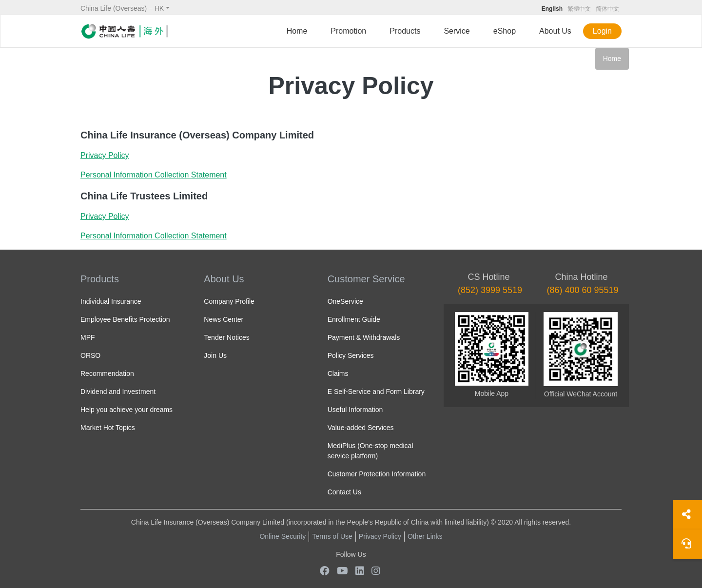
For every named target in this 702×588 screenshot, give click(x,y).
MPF (88, 337)
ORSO (90, 355)
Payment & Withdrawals (364, 337)
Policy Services (351, 355)
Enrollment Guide (354, 319)
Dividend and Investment (118, 392)
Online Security (283, 536)
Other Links (425, 536)
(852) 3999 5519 (490, 290)
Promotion (348, 31)
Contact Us (344, 492)
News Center (224, 319)
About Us (555, 31)
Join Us (215, 355)
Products (405, 31)
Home (297, 31)
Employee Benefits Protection (125, 319)
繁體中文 (579, 9)
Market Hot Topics (108, 428)
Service (457, 31)
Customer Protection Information (377, 474)
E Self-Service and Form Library (376, 392)
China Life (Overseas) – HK (122, 8)
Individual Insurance (111, 301)
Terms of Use (332, 536)
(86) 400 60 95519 (582, 290)
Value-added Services (361, 428)
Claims (338, 373)
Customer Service (366, 279)
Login (602, 31)
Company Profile (229, 301)
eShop (505, 31)
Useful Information (355, 410)
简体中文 (607, 9)
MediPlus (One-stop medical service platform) (370, 451)
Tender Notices (226, 337)
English (552, 9)
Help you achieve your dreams (127, 410)
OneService (345, 301)
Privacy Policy (380, 536)
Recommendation (107, 373)
